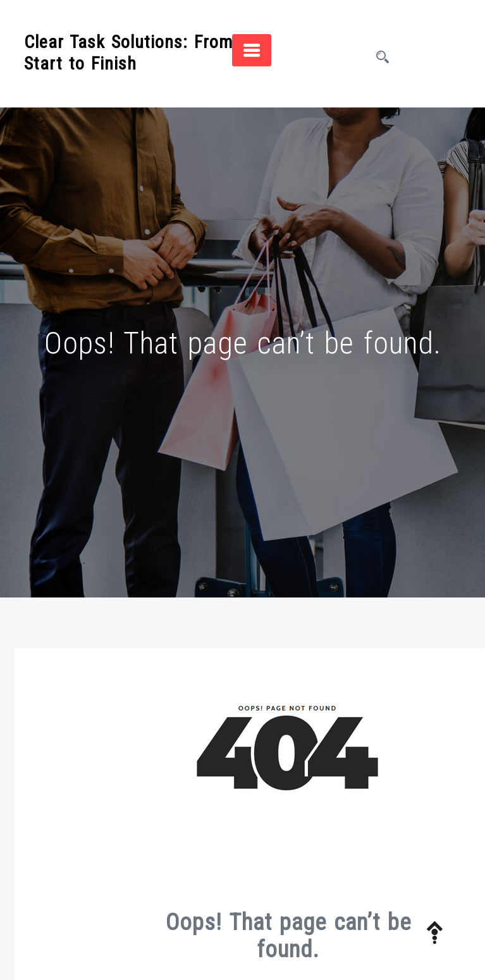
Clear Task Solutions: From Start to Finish (128, 53)
